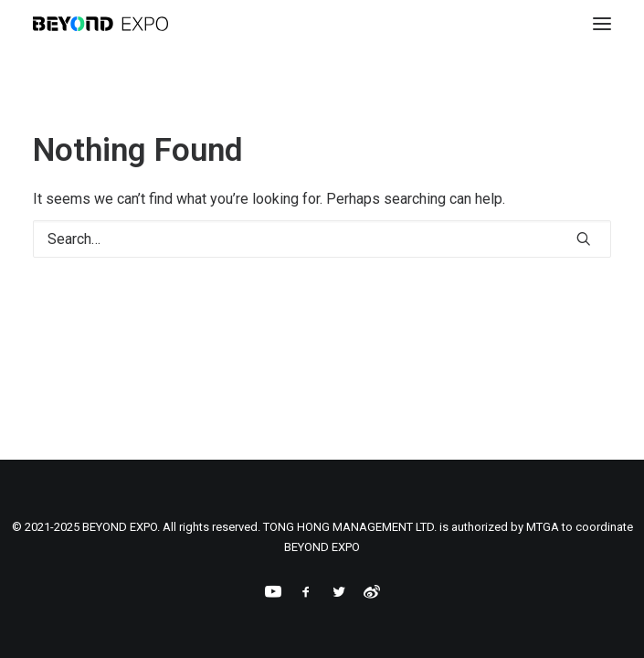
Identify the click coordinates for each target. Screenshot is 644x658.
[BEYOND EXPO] (100, 24)
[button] (602, 24)
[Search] (322, 239)
